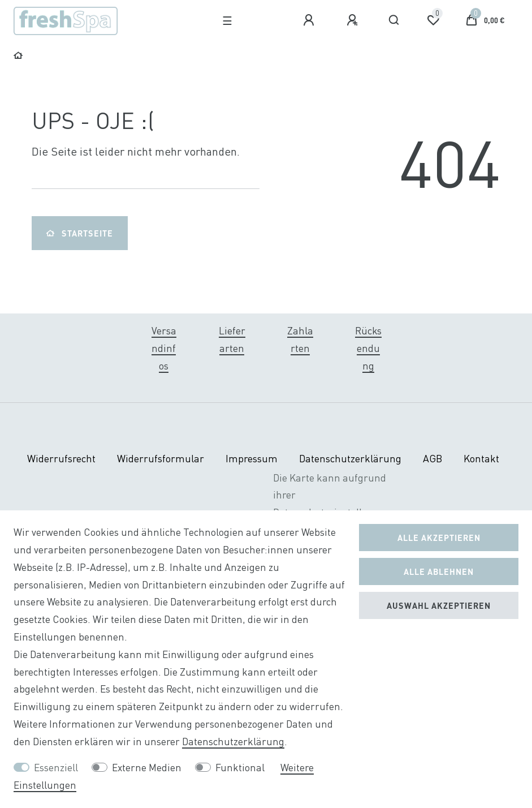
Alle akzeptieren (439, 538)
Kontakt (481, 459)
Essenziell (56, 768)
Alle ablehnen (439, 571)
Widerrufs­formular (161, 459)
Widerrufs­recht (61, 459)
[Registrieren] (354, 20)
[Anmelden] (310, 20)
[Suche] (394, 20)
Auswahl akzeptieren (439, 605)
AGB (432, 459)
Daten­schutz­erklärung (350, 459)
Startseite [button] (80, 233)
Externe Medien (147, 768)
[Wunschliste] (433, 20)
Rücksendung (368, 348)
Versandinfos (164, 348)
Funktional (240, 768)
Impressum (252, 459)
